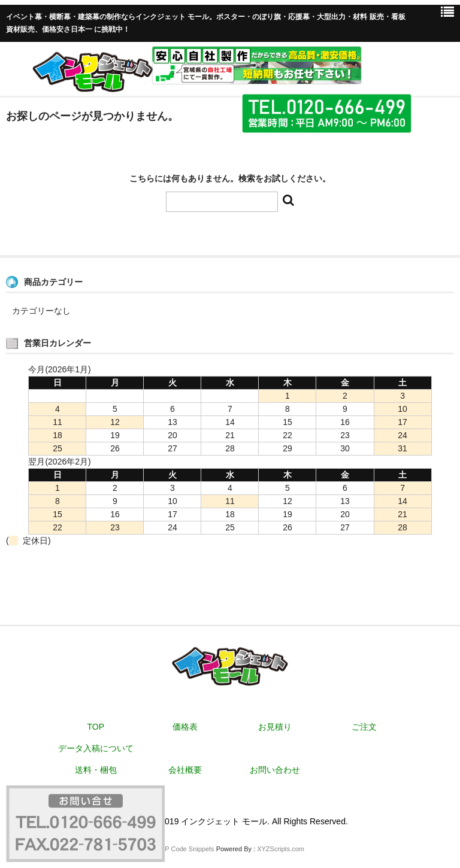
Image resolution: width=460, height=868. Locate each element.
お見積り (275, 727)
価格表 (185, 727)
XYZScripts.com (281, 849)
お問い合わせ (275, 770)
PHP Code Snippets (185, 849)
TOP (96, 727)
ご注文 (364, 727)
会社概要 (185, 770)
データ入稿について (96, 748)
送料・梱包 (96, 770)
